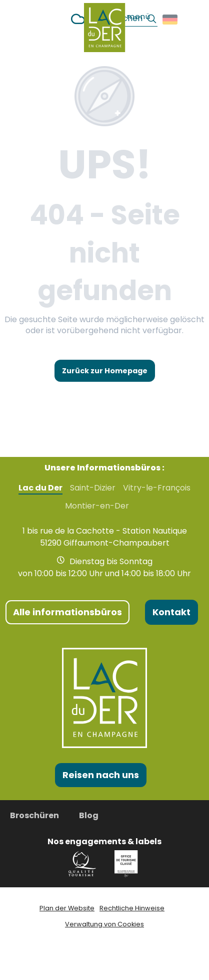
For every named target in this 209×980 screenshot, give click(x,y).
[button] (171, 20)
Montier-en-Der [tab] (97, 506)
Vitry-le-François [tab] (157, 488)
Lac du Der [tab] (40, 488)
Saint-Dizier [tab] (93, 488)
